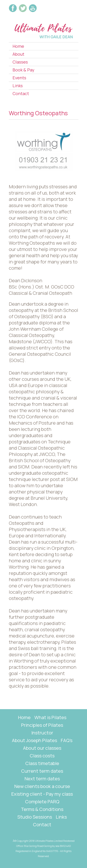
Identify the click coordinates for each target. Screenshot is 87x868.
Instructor (42, 733)
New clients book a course (42, 786)
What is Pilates (50, 717)
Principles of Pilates (42, 725)
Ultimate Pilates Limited (49, 841)
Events (19, 78)
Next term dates (42, 779)
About (18, 54)
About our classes (42, 748)
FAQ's (67, 740)
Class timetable (42, 763)
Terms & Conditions (42, 809)
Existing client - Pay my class (42, 794)
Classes (20, 62)
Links (18, 86)
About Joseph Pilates (34, 740)
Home (18, 46)
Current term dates (42, 771)
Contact (21, 93)
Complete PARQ (42, 802)
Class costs (42, 756)
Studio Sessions (35, 817)
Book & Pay (23, 70)
